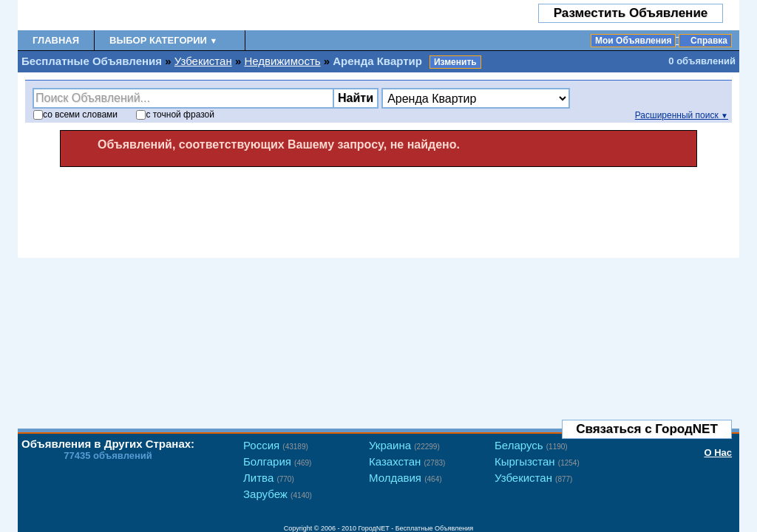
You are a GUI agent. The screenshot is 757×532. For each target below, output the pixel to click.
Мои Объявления (633, 41)
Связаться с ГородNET (647, 429)
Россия (276, 445)
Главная (56, 40)
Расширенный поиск (682, 115)
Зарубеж (278, 494)
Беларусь (531, 445)
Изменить (455, 62)
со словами (75, 115)
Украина (404, 445)
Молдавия (405, 478)
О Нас (718, 453)
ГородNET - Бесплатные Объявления (416, 528)
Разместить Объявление (631, 13)
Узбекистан (203, 61)
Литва (269, 478)
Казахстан (407, 461)
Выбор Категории (163, 40)
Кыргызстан (537, 461)
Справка (709, 41)
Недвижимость (282, 61)
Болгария (277, 461)
